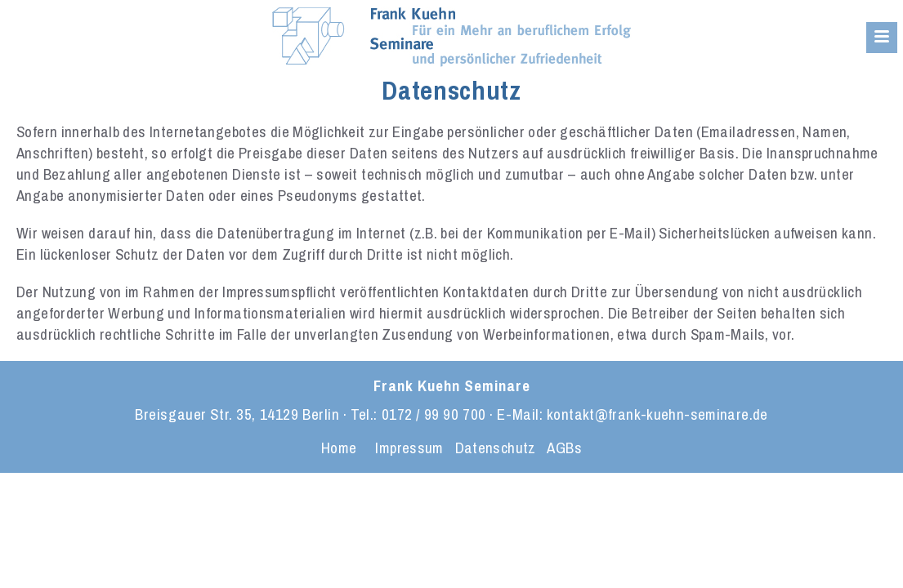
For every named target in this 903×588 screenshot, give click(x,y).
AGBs (564, 448)
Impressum (409, 448)
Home (339, 448)
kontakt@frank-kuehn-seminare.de (657, 414)
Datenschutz (496, 448)
